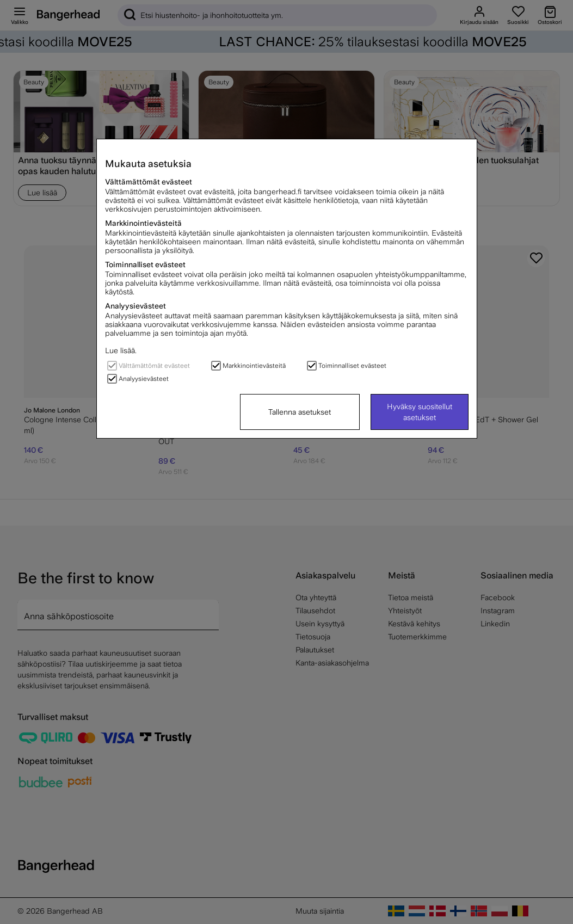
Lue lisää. (121, 350)
